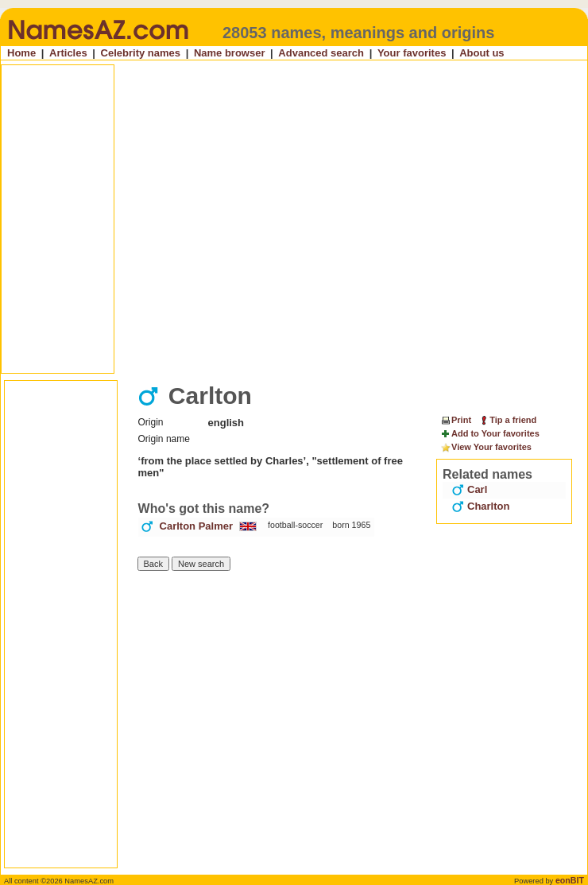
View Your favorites (486, 448)
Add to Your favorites (490, 434)
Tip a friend (507, 420)
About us (482, 53)
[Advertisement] (149, 219)
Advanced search (321, 53)
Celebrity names (141, 53)
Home (21, 53)
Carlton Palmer (196, 526)
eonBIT (570, 880)
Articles (68, 53)
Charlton (480, 506)
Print (456, 420)
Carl (469, 489)
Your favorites (412, 53)
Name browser (230, 53)
